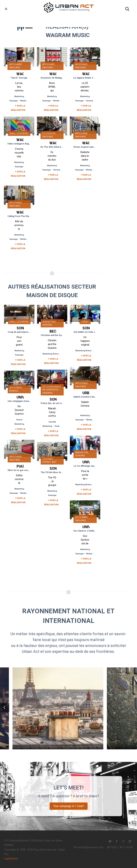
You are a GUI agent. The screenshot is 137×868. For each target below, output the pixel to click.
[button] (5, 708)
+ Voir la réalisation (18, 108)
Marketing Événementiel (54, 354)
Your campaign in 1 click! (69, 806)
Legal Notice (11, 859)
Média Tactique (28, 101)
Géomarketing (93, 101)
